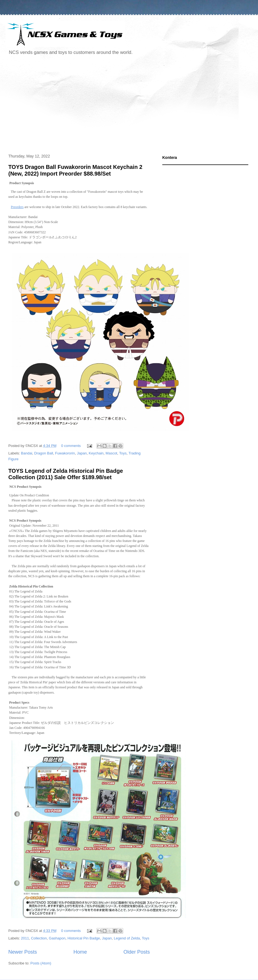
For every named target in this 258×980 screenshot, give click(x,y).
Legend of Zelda (127, 938)
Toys (123, 453)
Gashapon (57, 938)
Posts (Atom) (41, 963)
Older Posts (137, 952)
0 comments (71, 446)
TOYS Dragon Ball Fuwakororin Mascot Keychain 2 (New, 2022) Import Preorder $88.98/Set (75, 170)
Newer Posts (23, 952)
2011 (25, 938)
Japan (82, 453)
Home (80, 952)
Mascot (112, 453)
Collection (39, 938)
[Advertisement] (93, 105)
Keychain (96, 453)
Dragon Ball (44, 453)
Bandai (27, 453)
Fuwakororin (65, 453)
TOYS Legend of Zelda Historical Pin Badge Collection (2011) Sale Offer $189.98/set (66, 474)
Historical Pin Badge (84, 938)
